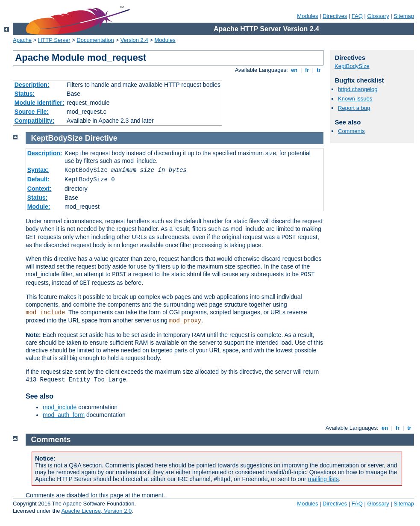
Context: (40, 189)
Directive (101, 138)
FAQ (357, 16)
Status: (25, 94)
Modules (307, 16)
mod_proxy (185, 321)
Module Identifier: (40, 103)
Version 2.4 (134, 40)
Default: (38, 179)
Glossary (378, 16)
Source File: (32, 112)
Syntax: (38, 170)
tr (319, 70)
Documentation (95, 40)
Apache (22, 40)
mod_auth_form (64, 415)
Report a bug (354, 108)
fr (307, 70)
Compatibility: (34, 121)
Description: (32, 85)
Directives (335, 16)
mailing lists (323, 479)
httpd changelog (358, 89)
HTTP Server (54, 40)
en (294, 70)
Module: (39, 207)
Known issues (355, 99)
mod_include (45, 313)
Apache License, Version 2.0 (96, 511)
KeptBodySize (352, 66)
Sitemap (404, 16)
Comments (351, 131)
